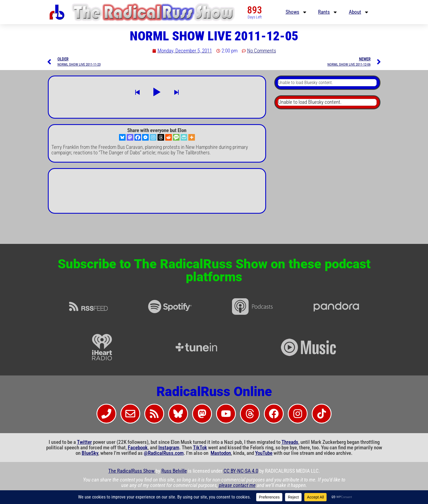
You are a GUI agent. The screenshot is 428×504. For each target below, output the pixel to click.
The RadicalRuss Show (132, 471)
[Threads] (161, 137)
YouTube (264, 453)
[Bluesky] (122, 137)
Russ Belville (174, 471)
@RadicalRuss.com (164, 453)
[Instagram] (153, 137)
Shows (296, 12)
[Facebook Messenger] (145, 137)
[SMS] (176, 137)
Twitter (84, 442)
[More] (192, 137)
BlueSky (90, 453)
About (359, 12)
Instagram (169, 448)
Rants (328, 12)
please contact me (237, 485)
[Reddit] (169, 137)
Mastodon (221, 453)
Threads (290, 442)
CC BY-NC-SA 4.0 (241, 471)
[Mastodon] (130, 137)
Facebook (138, 448)
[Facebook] (138, 137)
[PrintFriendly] (184, 137)
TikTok (200, 448)
